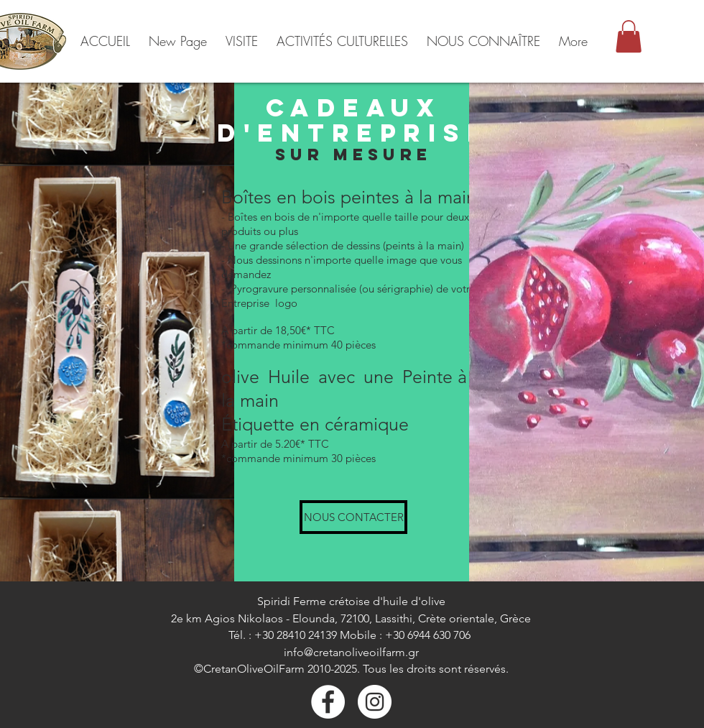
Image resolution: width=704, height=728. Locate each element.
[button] (629, 36)
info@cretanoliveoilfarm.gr (351, 652)
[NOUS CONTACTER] (353, 517)
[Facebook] (328, 702)
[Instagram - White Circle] (375, 702)
